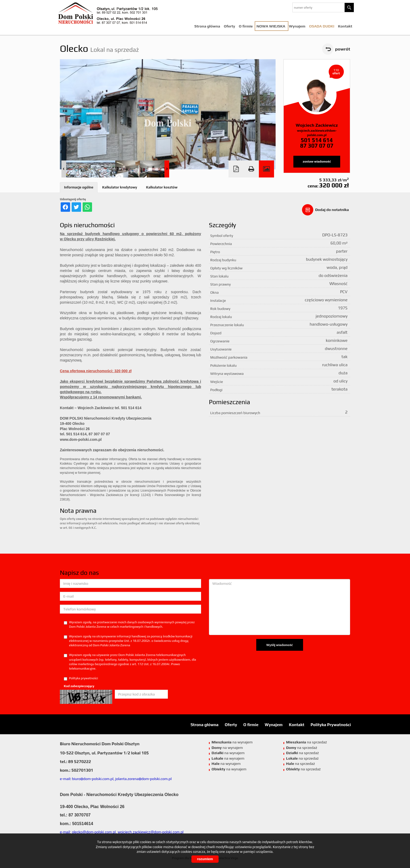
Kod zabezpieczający (79, 686)
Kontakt (345, 26)
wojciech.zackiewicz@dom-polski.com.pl (317, 133)
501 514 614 (317, 140)
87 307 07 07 (317, 146)
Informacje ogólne (79, 187)
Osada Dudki (322, 26)
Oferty (229, 26)
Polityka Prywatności (331, 725)
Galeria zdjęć (266, 169)
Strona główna (207, 26)
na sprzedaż (306, 742)
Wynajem (297, 26)
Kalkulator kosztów (162, 187)
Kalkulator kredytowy (120, 187)
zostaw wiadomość (317, 162)
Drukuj (251, 169)
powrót (343, 49)
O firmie (246, 26)
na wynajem (232, 742)
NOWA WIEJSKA (271, 26)
